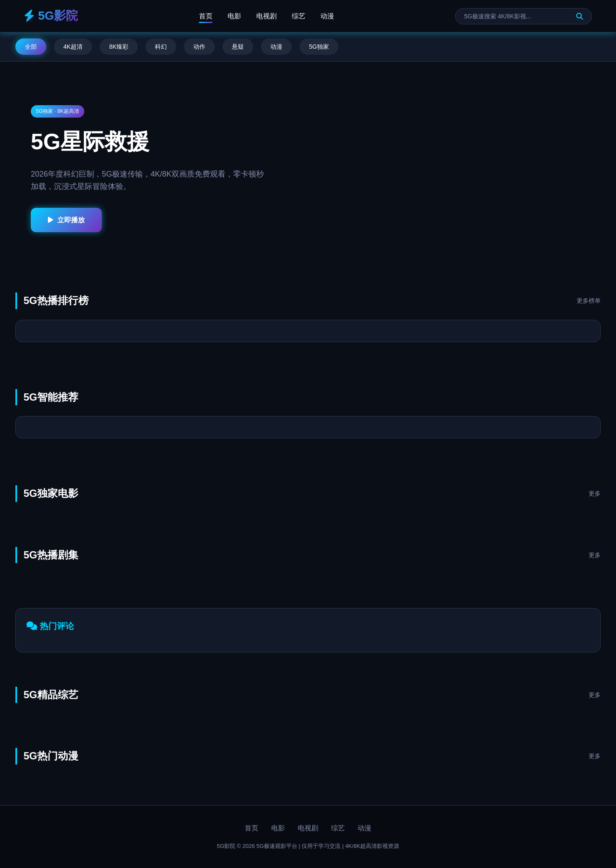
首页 (206, 16)
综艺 (299, 16)
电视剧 (267, 16)
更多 (595, 493)
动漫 (327, 16)
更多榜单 (589, 301)
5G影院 (51, 16)
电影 (234, 16)
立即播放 (66, 220)
